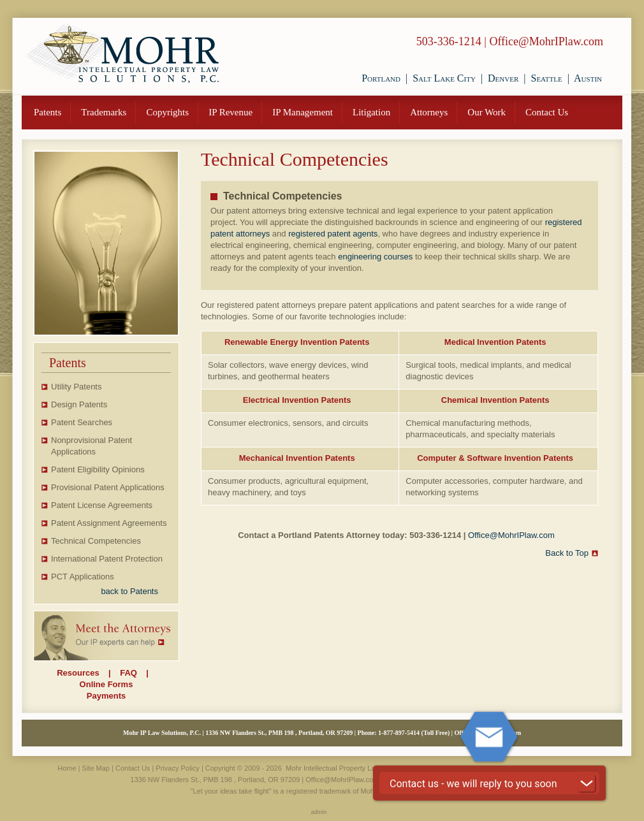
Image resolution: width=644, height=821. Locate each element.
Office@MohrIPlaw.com (546, 41)
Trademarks (104, 112)
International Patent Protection (107, 559)
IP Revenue (231, 112)
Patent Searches (82, 422)
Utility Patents (76, 387)
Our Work (487, 112)
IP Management (303, 112)
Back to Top (567, 553)
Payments (106, 696)
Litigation (371, 112)
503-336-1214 (449, 41)
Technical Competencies (96, 541)
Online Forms (106, 684)
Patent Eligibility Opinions (98, 469)
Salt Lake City (444, 78)
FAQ (128, 673)
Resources (78, 673)
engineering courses (375, 257)
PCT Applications (83, 577)
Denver (503, 78)
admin (319, 812)
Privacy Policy (177, 768)
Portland (381, 78)
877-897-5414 (401, 733)
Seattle (546, 78)
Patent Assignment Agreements (109, 523)
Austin (588, 78)
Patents (48, 112)
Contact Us (547, 112)
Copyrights (167, 112)
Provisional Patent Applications (108, 487)
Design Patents (79, 404)
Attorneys (429, 112)
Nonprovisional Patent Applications (91, 446)
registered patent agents (333, 234)
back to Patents (129, 591)
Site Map (96, 768)
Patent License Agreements (102, 505)
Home (67, 768)
